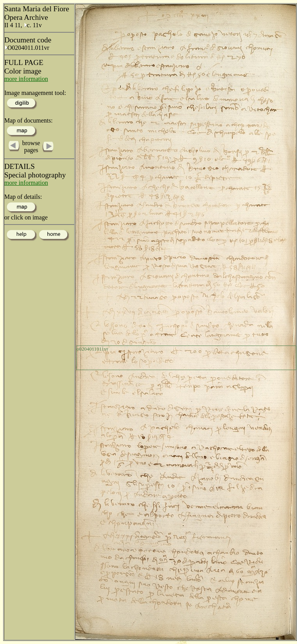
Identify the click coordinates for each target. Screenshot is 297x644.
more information (26, 79)
